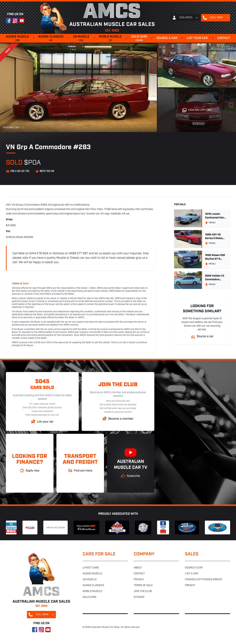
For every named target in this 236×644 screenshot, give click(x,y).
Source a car (167, 38)
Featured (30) (11, 128)
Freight (190, 585)
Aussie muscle (17, 39)
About (138, 568)
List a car (191, 574)
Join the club (143, 591)
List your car (197, 38)
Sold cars (139, 39)
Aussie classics (51, 39)
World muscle (110, 39)
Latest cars (91, 568)
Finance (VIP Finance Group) (204, 580)
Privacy (139, 580)
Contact (224, 38)
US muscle (81, 39)
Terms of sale (143, 585)
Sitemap (139, 597)
